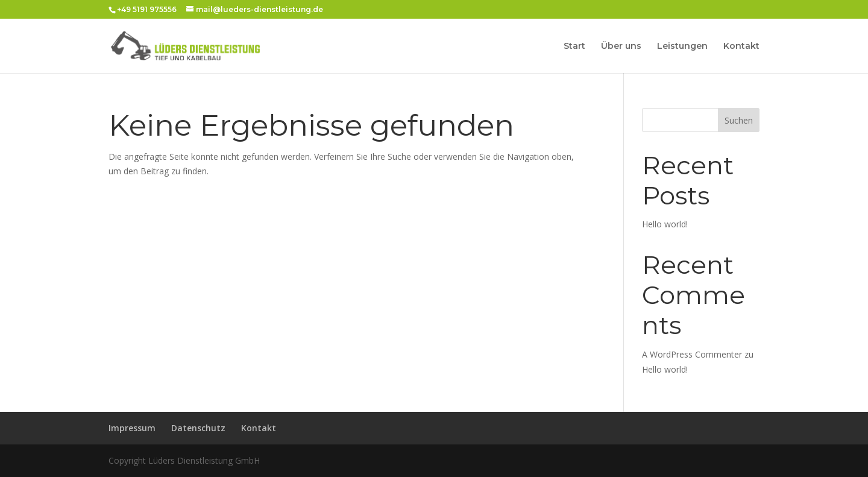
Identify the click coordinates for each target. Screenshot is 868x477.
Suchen (739, 120)
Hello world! (665, 224)
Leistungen (682, 46)
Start (574, 46)
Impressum (132, 428)
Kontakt (741, 46)
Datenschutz (198, 428)
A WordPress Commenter (692, 354)
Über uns (621, 46)
